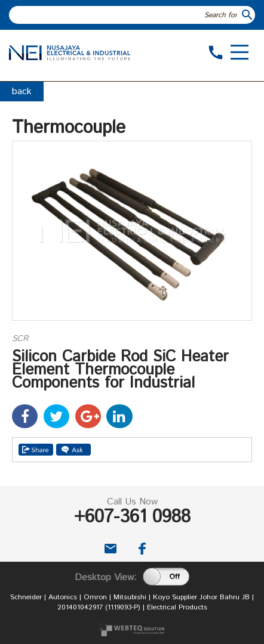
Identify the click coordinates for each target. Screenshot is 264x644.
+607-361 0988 (132, 517)
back (22, 92)
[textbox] (125, 15)
